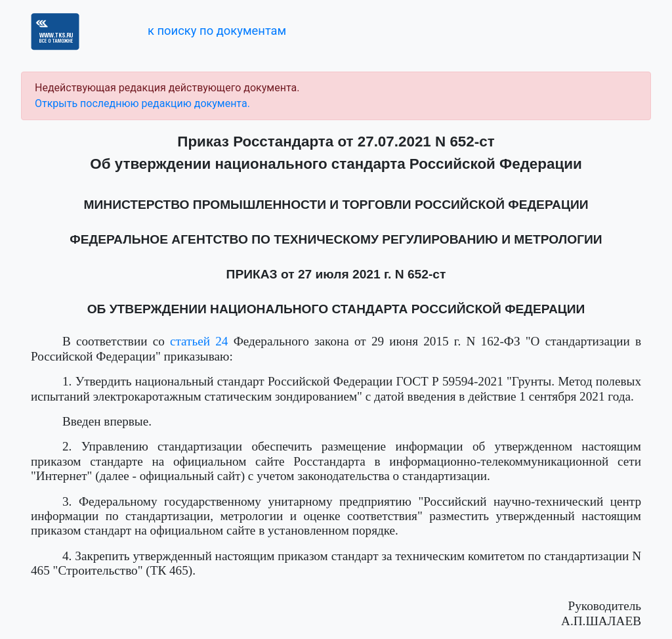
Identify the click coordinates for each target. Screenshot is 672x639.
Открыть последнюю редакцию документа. (142, 103)
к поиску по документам (217, 31)
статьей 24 (199, 341)
